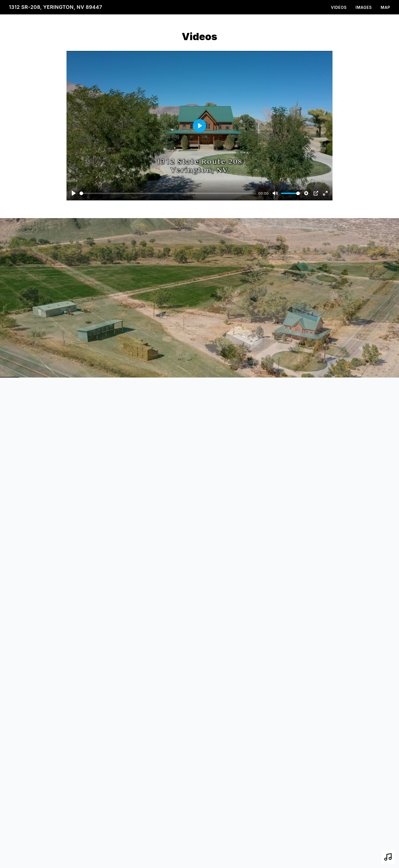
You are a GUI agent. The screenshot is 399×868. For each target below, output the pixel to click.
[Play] (74, 193)
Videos (339, 7)
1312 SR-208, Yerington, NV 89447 (56, 7)
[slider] (168, 193)
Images (364, 7)
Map (385, 7)
